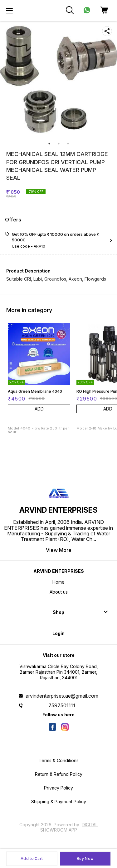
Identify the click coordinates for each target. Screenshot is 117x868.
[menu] (9, 11)
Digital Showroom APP (69, 827)
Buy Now (85, 859)
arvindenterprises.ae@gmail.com (62, 696)
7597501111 (62, 705)
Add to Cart (32, 859)
